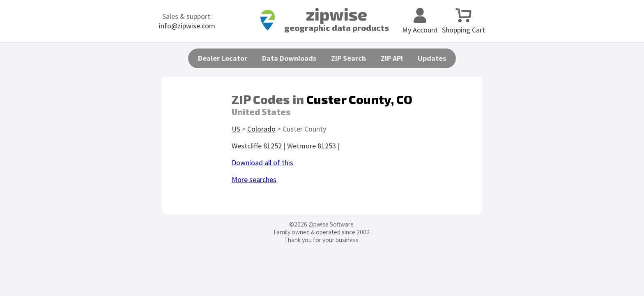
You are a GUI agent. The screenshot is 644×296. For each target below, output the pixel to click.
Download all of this (262, 163)
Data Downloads (289, 58)
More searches (254, 179)
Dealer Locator (223, 58)
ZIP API (392, 58)
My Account (420, 25)
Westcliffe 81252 (257, 146)
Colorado (261, 129)
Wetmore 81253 (312, 146)
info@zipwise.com (187, 26)
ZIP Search (348, 58)
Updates (432, 58)
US (236, 129)
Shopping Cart (463, 25)
